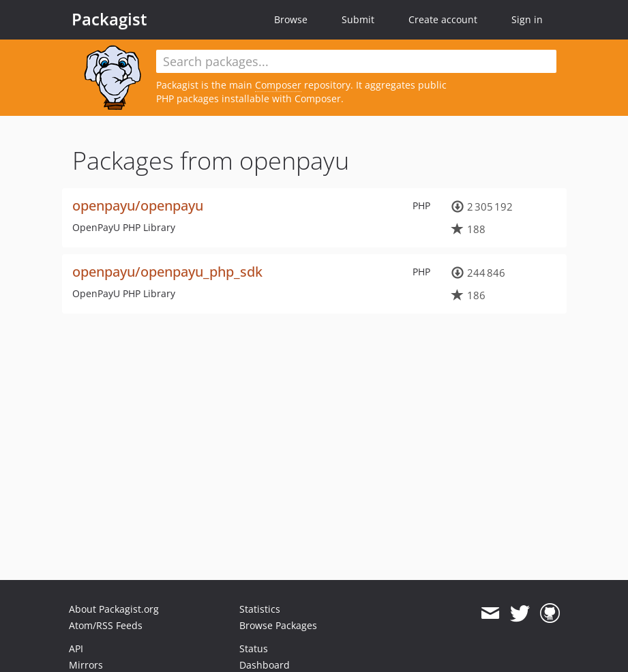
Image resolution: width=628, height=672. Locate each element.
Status (254, 648)
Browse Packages (278, 625)
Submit (358, 19)
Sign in (527, 19)
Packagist (109, 19)
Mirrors (86, 665)
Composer (278, 85)
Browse (291, 19)
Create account (443, 19)
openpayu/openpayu (138, 205)
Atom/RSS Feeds (106, 625)
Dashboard (265, 665)
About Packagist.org (114, 609)
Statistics (260, 609)
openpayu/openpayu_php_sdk (167, 272)
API (76, 648)
